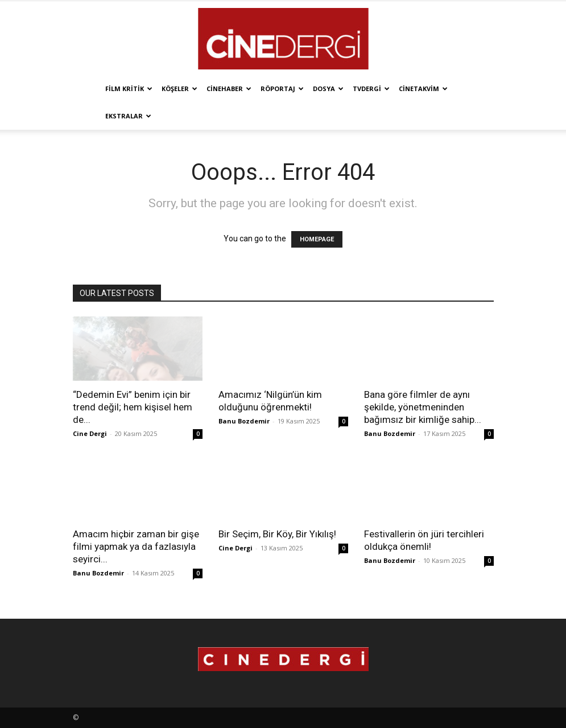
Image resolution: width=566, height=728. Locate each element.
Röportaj (282, 89)
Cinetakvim (423, 89)
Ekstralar (128, 116)
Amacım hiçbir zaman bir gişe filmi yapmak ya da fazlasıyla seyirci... (136, 546)
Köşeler (179, 89)
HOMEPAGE (317, 239)
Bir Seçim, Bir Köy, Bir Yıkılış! (277, 534)
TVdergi (371, 89)
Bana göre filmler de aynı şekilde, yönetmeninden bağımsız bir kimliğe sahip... (423, 407)
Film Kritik (129, 89)
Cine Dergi (90, 433)
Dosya (328, 89)
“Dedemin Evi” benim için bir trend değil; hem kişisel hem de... (133, 407)
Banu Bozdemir (244, 421)
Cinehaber (229, 89)
